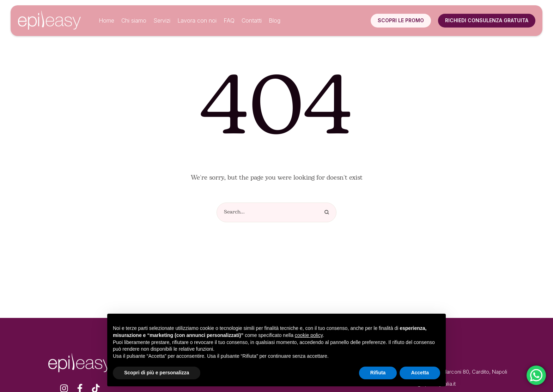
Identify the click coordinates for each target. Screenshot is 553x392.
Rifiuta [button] (378, 373)
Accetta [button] (420, 373)
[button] (401, 20)
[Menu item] (107, 21)
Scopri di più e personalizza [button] (157, 373)
